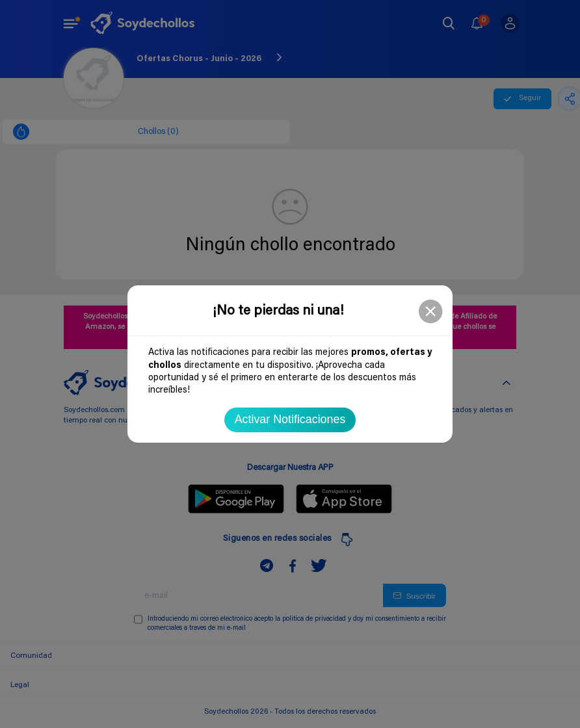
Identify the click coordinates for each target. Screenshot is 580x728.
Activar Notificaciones (290, 419)
